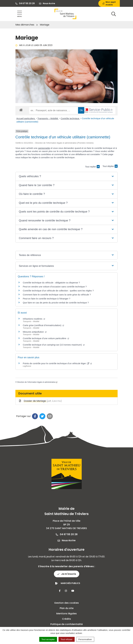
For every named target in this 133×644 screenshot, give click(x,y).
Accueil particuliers (26, 118)
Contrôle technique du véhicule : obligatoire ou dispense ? (51, 283)
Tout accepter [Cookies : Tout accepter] (48, 639)
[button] (66, 176)
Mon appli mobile (109, 3)
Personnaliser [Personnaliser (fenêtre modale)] (85, 639)
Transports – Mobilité (48, 118)
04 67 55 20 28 (67, 534)
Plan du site (67, 608)
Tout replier (92, 167)
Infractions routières (34, 319)
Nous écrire (67, 540)
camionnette (44, 148)
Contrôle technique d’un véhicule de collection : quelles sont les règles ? (58, 291)
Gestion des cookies (66, 603)
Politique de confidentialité (66, 624)
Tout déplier (110, 165)
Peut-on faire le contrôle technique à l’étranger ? (47, 299)
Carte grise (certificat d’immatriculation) (43, 325)
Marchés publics (70, 583)
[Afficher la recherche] (114, 14)
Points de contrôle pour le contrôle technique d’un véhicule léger (57, 363)
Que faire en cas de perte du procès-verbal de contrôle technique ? (56, 303)
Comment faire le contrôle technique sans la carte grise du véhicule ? (57, 295)
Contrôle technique (70, 118)
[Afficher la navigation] (20, 14)
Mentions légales (66, 614)
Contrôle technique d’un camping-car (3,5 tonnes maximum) (54, 345)
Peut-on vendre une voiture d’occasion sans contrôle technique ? (55, 287)
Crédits (66, 619)
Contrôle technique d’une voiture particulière (46, 338)
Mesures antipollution (35, 332)
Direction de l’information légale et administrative (37, 382)
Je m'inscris (67, 574)
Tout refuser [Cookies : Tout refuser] (67, 639)
